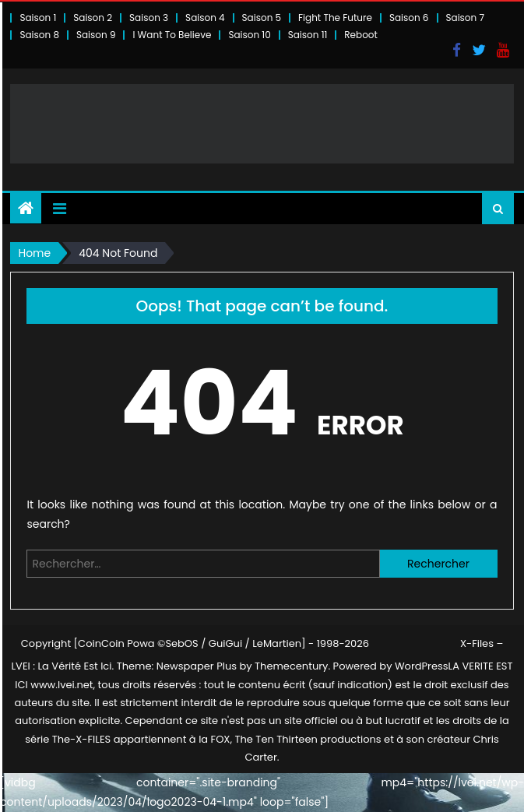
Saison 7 (466, 18)
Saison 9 (96, 35)
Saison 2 (93, 18)
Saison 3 (149, 18)
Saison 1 (38, 18)
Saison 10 (249, 35)
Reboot (361, 35)
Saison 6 (409, 18)
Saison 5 (262, 18)
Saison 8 (39, 35)
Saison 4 (205, 18)
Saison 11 (308, 35)
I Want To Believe (172, 35)
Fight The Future (335, 18)
